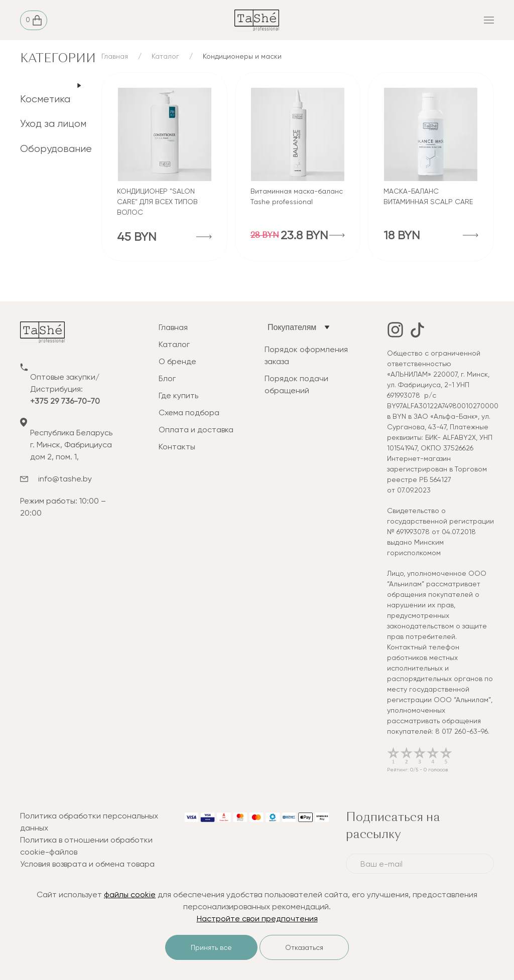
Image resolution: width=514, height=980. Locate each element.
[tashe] (257, 19)
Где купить (178, 395)
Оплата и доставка (196, 430)
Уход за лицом (53, 124)
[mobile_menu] (415, 20)
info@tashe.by (65, 479)
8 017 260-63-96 (462, 731)
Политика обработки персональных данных (89, 822)
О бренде (177, 361)
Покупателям (292, 327)
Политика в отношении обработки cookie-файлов (86, 846)
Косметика (45, 99)
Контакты (177, 447)
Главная (115, 56)
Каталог (165, 56)
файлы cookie (130, 894)
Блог (167, 378)
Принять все (211, 947)
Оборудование (56, 149)
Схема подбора (189, 413)
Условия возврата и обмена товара (87, 864)
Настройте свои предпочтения (257, 919)
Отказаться (304, 947)
